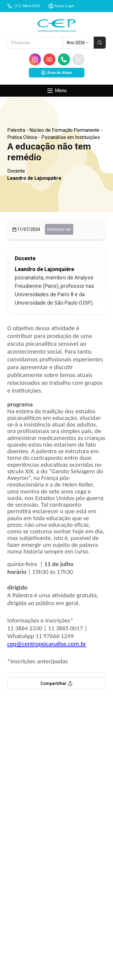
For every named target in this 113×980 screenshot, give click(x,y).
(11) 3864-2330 (24, 6)
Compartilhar (56, 683)
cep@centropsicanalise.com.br (47, 644)
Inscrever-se (59, 229)
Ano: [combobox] (78, 43)
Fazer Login (61, 6)
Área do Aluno (56, 73)
